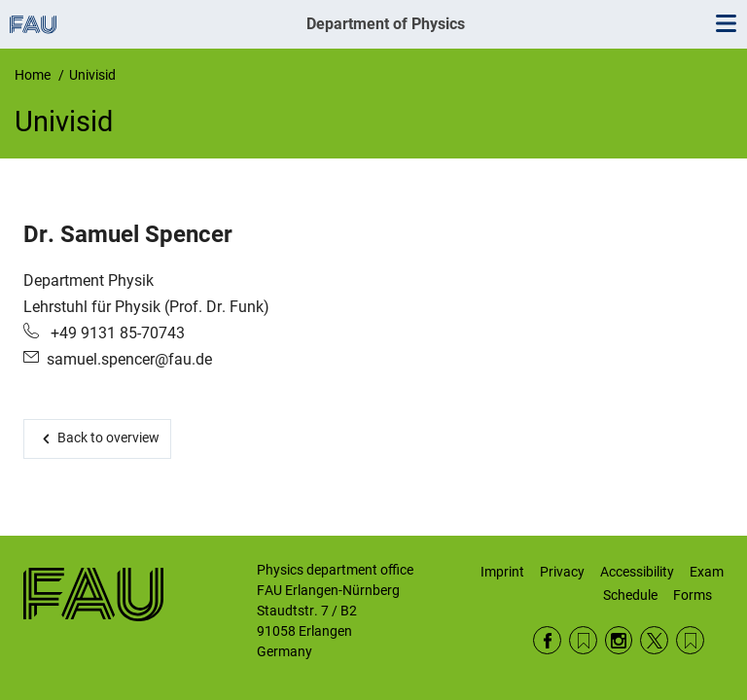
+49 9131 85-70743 (116, 333)
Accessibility (637, 572)
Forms (693, 595)
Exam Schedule (663, 583)
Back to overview (108, 437)
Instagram (619, 640)
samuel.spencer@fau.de (129, 359)
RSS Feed (583, 640)
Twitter (654, 640)
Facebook (547, 640)
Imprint (502, 572)
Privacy (562, 572)
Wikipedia (690, 640)
